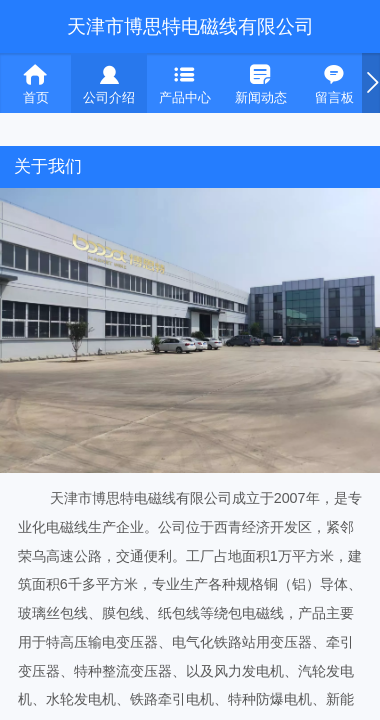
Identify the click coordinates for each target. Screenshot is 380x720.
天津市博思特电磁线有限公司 (190, 26)
